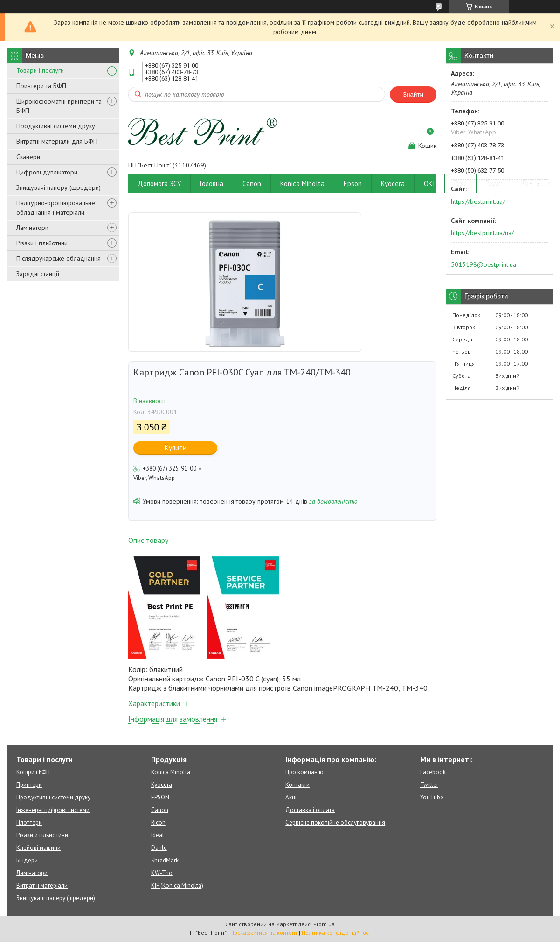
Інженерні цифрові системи (53, 810)
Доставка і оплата (310, 810)
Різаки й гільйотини (42, 835)
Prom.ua (324, 924)
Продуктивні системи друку (56, 126)
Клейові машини (38, 848)
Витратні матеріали (42, 885)
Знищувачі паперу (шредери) (59, 187)
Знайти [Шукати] (413, 94)
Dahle (159, 848)
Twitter (429, 785)
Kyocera (393, 184)
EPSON (160, 797)
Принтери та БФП (41, 86)
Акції (292, 797)
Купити (176, 448)
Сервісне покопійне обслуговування (335, 823)
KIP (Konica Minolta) (177, 885)
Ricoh (494, 184)
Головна (212, 184)
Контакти (536, 184)
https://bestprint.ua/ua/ (482, 233)
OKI (429, 184)
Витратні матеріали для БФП (57, 141)
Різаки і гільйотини (42, 243)
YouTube (432, 797)
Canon (252, 184)
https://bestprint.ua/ (478, 201)
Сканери (28, 157)
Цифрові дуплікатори (47, 172)
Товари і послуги (40, 70)
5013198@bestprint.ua (484, 264)
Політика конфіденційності (337, 933)
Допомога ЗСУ (159, 184)
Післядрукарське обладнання (59, 258)
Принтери (29, 785)
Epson (353, 184)
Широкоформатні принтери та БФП (59, 106)
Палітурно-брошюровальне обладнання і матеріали (56, 208)
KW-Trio (162, 873)
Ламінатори (32, 228)
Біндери (27, 860)
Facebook (433, 772)
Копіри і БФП (33, 772)
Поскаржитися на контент (264, 933)
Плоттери (29, 823)
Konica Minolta (302, 184)
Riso (460, 184)
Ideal (158, 835)
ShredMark (165, 860)
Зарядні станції (38, 274)
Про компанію (304, 772)
